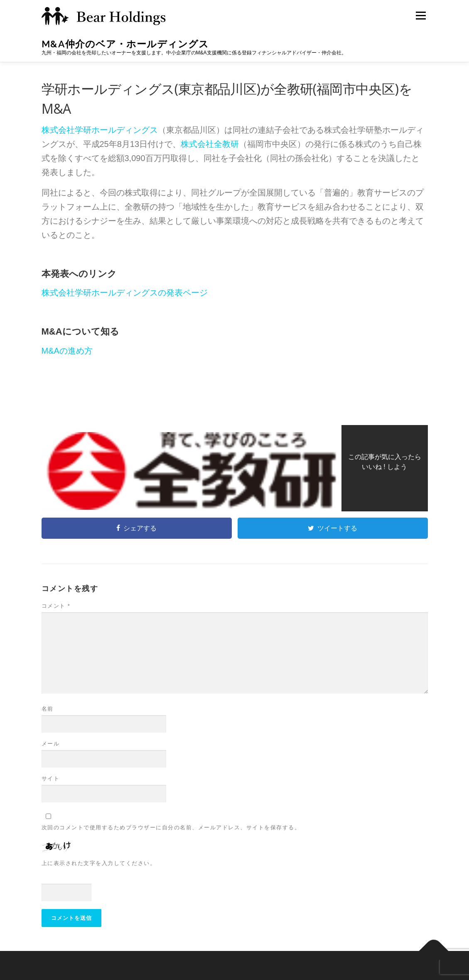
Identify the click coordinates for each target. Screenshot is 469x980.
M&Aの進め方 (67, 351)
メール (51, 744)
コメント (56, 606)
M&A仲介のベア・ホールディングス (125, 44)
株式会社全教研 (210, 144)
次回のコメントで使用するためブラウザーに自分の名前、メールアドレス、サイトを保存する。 (171, 827)
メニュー (421, 15)
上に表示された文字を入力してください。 (99, 863)
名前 (48, 709)
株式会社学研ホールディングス (100, 130)
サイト (51, 778)
